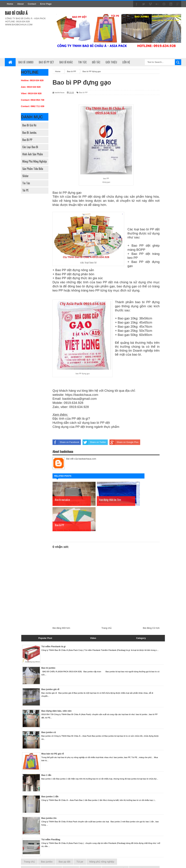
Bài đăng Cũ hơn (151, 603)
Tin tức (26, 183)
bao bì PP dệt (100, 423)
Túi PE (25, 190)
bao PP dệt (104, 282)
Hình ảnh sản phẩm (33, 154)
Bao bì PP (27, 140)
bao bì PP (147, 229)
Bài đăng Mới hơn (61, 603)
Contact (32, 4)
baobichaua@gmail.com (79, 399)
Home (10, 4)
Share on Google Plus (124, 442)
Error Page (46, 4)
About (20, 4)
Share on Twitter (94, 442)
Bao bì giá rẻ (29, 125)
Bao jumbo (47, 836)
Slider (25, 176)
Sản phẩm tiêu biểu (33, 169)
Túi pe (80, 836)
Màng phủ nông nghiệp (34, 161)
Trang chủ (106, 603)
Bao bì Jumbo (26, 62)
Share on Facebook (66, 442)
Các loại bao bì (30, 147)
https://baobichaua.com (82, 395)
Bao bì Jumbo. (30, 133)
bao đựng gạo (127, 286)
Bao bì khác (66, 62)
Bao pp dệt (65, 836)
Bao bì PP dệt (46, 62)
